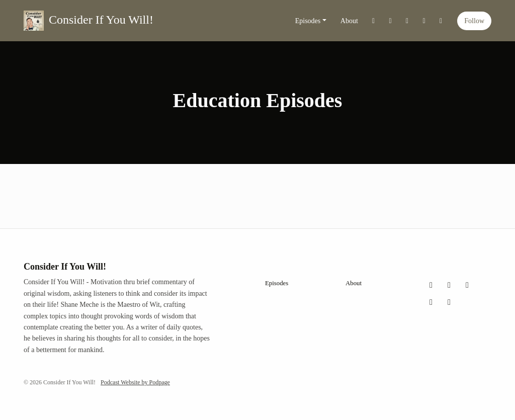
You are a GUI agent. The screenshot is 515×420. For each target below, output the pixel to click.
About (349, 21)
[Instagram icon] (449, 285)
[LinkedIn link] (441, 21)
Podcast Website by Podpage (135, 382)
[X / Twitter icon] (431, 285)
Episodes (308, 21)
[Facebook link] (407, 21)
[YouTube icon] (431, 302)
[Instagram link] (390, 21)
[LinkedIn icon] (449, 302)
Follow (474, 21)
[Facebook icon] (467, 285)
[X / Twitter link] (374, 21)
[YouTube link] (424, 21)
